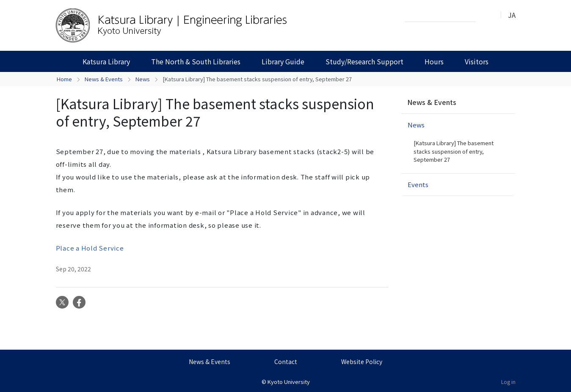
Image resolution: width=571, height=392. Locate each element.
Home (64, 79)
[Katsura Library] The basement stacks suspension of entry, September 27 (454, 151)
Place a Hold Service (90, 248)
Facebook (79, 302)
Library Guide (283, 61)
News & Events (104, 79)
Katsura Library (106, 61)
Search (485, 15)
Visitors (477, 61)
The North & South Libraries (196, 61)
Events (418, 184)
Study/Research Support (364, 61)
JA (512, 15)
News (143, 79)
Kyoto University (289, 382)
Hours (434, 61)
